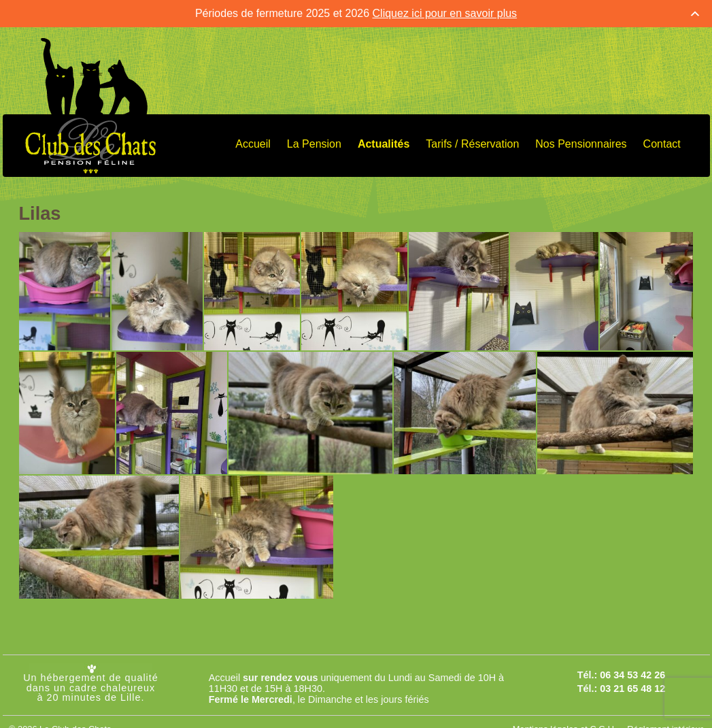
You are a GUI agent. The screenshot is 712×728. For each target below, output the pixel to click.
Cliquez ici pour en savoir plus (445, 12)
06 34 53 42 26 (632, 674)
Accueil (253, 143)
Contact (662, 143)
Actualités (384, 143)
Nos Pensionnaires (581, 143)
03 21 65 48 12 (632, 687)
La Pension (314, 143)
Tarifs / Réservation (472, 143)
